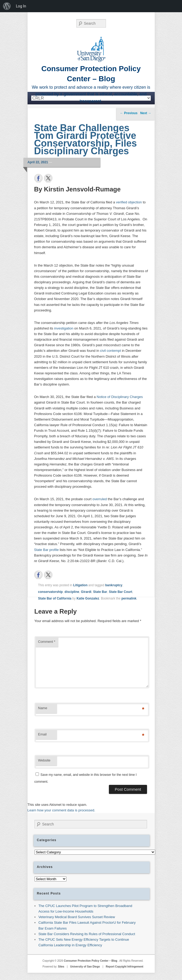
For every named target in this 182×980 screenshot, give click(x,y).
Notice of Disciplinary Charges (120, 397)
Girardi (86, 592)
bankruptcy (114, 585)
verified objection (129, 202)
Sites (61, 967)
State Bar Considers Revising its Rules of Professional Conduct (87, 934)
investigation (64, 328)
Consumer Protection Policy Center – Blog (91, 961)
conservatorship (50, 592)
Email (43, 734)
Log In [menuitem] (21, 6)
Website (44, 760)
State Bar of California (55, 598)
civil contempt (111, 351)
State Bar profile (46, 550)
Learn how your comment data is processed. (61, 810)
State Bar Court (121, 592)
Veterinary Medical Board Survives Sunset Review (77, 917)
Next (146, 113)
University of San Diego (85, 967)
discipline (72, 592)
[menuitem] (7, 6)
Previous (129, 113)
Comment (47, 642)
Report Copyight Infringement (125, 967)
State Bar (100, 592)
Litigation (80, 585)
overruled (100, 499)
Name (43, 708)
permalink (129, 598)
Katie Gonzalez (88, 598)
